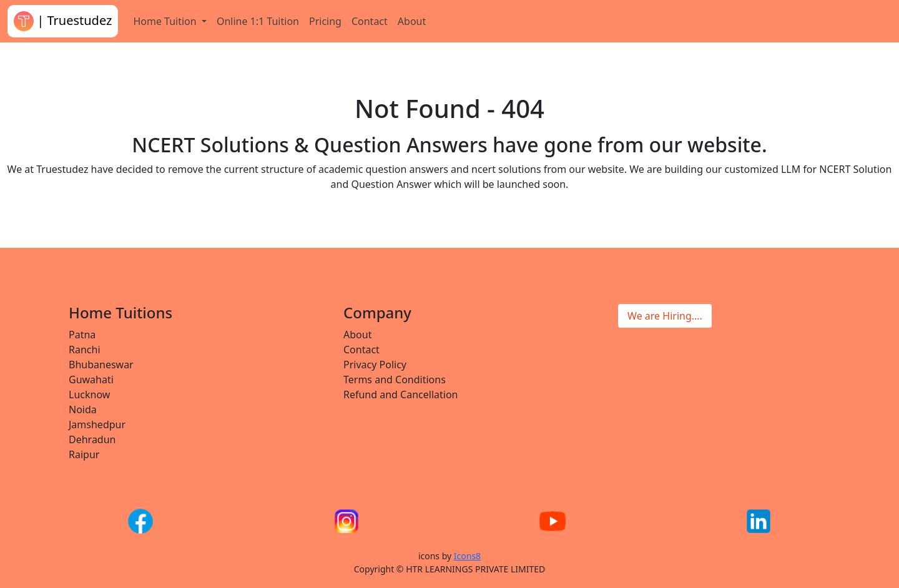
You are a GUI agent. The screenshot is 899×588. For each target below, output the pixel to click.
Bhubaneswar (101, 365)
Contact (370, 21)
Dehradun (92, 439)
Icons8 (467, 556)
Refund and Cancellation (401, 394)
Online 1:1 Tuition (258, 21)
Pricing (325, 21)
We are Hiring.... (665, 316)
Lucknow (89, 394)
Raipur (84, 454)
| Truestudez (63, 21)
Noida (83, 409)
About (412, 21)
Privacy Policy (375, 365)
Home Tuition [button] (166, 21)
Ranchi (85, 350)
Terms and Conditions (395, 380)
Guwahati (91, 380)
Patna (82, 335)
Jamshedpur (97, 424)
